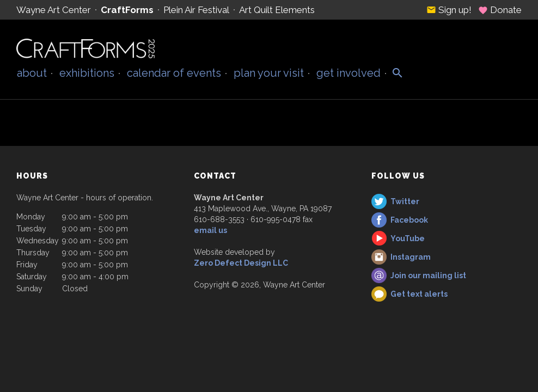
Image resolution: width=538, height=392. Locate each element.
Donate (500, 10)
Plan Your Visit (269, 73)
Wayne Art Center (54, 10)
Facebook (409, 220)
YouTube (408, 238)
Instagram (411, 257)
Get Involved (349, 73)
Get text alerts (419, 294)
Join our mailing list (428, 275)
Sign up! (449, 10)
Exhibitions (87, 73)
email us (210, 230)
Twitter (405, 201)
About (32, 73)
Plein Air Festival (196, 10)
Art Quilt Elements (277, 10)
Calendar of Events (174, 73)
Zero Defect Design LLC (241, 263)
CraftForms (127, 10)
